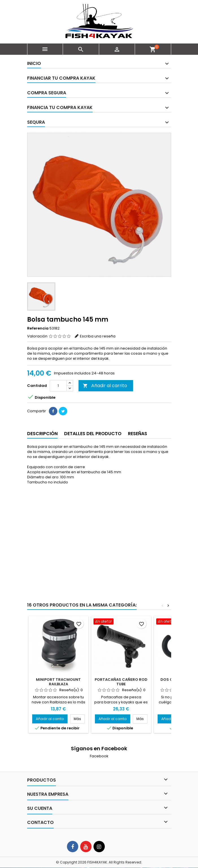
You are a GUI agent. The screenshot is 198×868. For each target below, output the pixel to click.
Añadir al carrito (105, 386)
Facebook (99, 756)
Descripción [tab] (42, 434)
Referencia (38, 328)
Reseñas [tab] (138, 434)
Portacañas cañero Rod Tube (121, 682)
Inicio (34, 63)
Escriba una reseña (98, 336)
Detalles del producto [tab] (93, 434)
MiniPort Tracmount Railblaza (58, 682)
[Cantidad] (58, 386)
